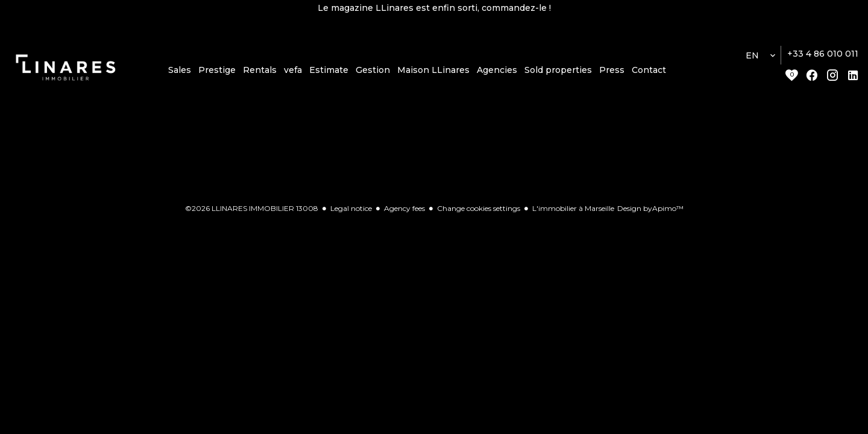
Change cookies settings (479, 208)
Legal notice (351, 208)
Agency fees (404, 208)
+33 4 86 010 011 (823, 54)
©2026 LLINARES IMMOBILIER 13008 (252, 208)
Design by (650, 208)
